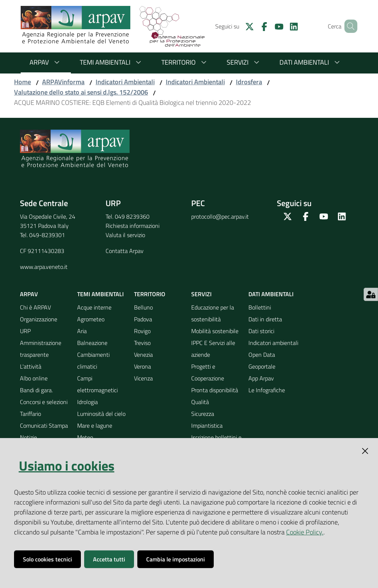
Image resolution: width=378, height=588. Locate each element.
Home (23, 82)
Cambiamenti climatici (93, 360)
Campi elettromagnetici (97, 384)
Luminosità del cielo (101, 414)
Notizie (28, 437)
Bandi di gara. (36, 390)
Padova (143, 319)
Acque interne (94, 307)
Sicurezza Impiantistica (207, 420)
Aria (82, 331)
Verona (142, 366)
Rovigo (142, 331)
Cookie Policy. (305, 532)
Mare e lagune (95, 425)
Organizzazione (39, 319)
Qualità (200, 402)
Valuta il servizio (125, 235)
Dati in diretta (265, 319)
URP (25, 331)
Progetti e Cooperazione (208, 372)
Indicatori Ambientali (125, 82)
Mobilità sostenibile (215, 331)
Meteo (85, 437)
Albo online (34, 378)
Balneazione (92, 343)
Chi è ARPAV (35, 307)
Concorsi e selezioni (44, 402)
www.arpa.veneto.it (44, 267)
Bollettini (260, 307)
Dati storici (261, 331)
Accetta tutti (109, 559)
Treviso (142, 343)
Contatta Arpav (125, 251)
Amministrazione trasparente (41, 349)
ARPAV (46, 62)
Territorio (185, 62)
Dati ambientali (311, 62)
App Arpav (261, 378)
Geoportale (262, 366)
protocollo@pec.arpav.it (220, 216)
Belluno (143, 307)
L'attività (31, 366)
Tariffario (30, 414)
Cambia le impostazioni (176, 559)
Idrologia (87, 402)
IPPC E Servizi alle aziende (213, 349)
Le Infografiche (267, 390)
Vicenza (143, 378)
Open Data (262, 355)
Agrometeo (91, 319)
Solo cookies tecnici (47, 559)
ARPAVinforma (63, 82)
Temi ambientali (112, 62)
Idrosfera (249, 82)
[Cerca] (348, 26)
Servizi (244, 62)
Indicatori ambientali (273, 343)
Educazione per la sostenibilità (213, 313)
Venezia (143, 355)
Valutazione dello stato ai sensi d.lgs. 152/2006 (81, 92)
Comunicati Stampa (44, 425)
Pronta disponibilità (215, 390)
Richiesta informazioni (133, 226)
